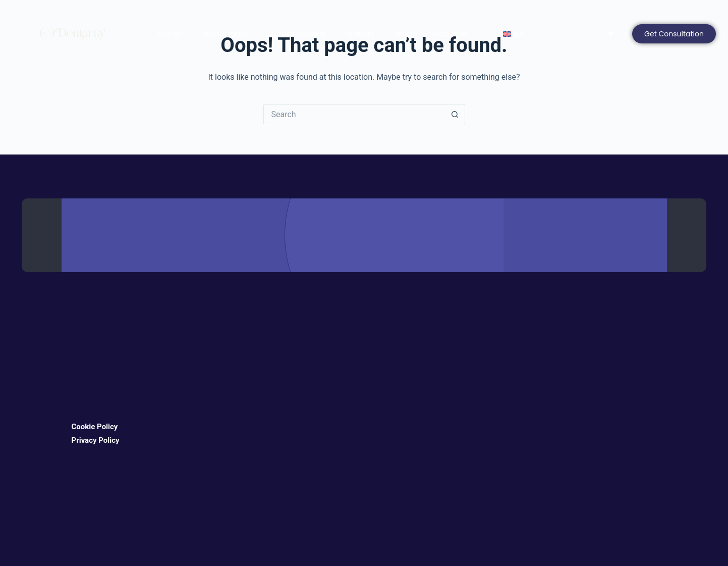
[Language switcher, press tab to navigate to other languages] (555, 34)
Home (169, 34)
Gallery (361, 34)
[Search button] (455, 114)
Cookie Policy (95, 427)
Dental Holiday (297, 34)
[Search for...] (354, 114)
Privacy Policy (96, 440)
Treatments (225, 34)
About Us (451, 34)
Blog (404, 34)
